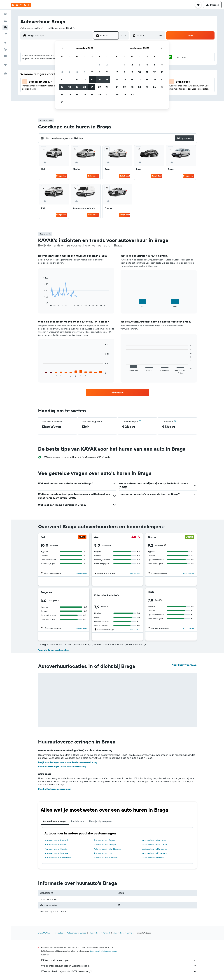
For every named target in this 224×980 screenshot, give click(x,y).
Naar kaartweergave (184, 665)
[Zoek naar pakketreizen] (5, 34)
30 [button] (107, 94)
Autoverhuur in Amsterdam (58, 858)
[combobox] (32, 28)
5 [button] (77, 72)
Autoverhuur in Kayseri (105, 840)
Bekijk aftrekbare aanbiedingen (55, 789)
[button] (5, 5)
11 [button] (70, 79)
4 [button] (70, 72)
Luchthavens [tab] (78, 821)
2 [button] (107, 65)
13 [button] (85, 79)
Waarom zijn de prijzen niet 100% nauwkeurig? (119, 971)
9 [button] (107, 72)
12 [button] (77, 79)
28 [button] (92, 94)
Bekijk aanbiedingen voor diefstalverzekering (62, 767)
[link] (117, 392)
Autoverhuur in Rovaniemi (155, 853)
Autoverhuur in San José (154, 840)
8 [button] (99, 72)
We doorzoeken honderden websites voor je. (119, 966)
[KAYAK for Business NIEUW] (5, 56)
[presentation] (163, 527)
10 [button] (62, 79)
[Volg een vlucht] (5, 49)
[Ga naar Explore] (5, 43)
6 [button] (85, 72)
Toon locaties (81, 573)
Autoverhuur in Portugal (100, 933)
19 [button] (77, 87)
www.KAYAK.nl (44, 933)
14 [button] (92, 79)
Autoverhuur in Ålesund (56, 840)
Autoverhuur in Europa (76, 933)
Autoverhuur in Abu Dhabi (155, 845)
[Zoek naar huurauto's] (5, 27)
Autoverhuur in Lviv (103, 853)
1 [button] (99, 65)
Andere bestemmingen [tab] (55, 821)
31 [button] (62, 102)
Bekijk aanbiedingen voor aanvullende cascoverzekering (68, 762)
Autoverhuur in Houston (57, 849)
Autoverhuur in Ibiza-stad (57, 853)
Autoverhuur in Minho (123, 933)
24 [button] (62, 94)
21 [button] (92, 87)
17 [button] (62, 87)
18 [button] (70, 87)
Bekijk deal (61, 176)
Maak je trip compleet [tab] (100, 821)
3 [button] (62, 72)
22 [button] (99, 87)
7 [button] (92, 72)
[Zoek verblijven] (5, 21)
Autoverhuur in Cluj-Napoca (107, 849)
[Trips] (5, 65)
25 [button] (70, 94)
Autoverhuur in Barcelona (155, 849)
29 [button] (99, 94)
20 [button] (84, 87)
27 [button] (85, 94)
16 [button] (107, 79)
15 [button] (99, 79)
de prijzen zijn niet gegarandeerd (103, 951)
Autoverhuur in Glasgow (105, 845)
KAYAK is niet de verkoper (119, 960)
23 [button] (107, 87)
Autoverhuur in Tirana (55, 845)
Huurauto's (59, 933)
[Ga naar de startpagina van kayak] (21, 5)
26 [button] (77, 94)
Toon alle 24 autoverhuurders (54, 650)
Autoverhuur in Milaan (153, 858)
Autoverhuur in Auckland (106, 858)
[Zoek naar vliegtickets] (5, 14)
